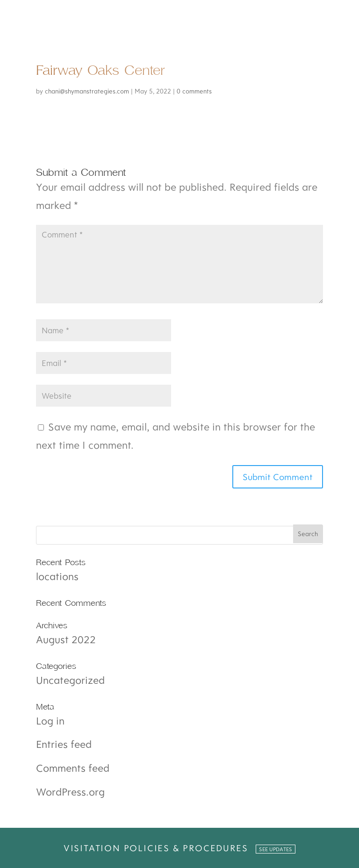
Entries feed (64, 744)
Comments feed (73, 768)
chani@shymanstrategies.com (87, 91)
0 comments (194, 91)
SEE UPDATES (276, 849)
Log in (50, 721)
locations (57, 576)
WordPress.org (70, 792)
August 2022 (66, 639)
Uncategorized (70, 680)
